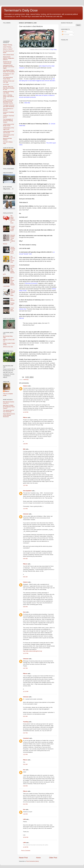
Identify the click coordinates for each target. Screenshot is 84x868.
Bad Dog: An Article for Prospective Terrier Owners (9, 407)
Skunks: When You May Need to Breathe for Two (9, 88)
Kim (24, 770)
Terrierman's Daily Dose (21, 10)
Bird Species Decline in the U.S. (9, 403)
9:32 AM (25, 764)
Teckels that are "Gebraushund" (7, 62)
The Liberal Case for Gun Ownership (8, 411)
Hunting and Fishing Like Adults (8, 92)
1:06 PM (25, 444)
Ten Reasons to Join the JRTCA (8, 74)
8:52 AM (25, 577)
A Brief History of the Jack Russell (9, 132)
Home (38, 858)
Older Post (53, 858)
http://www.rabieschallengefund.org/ (33, 651)
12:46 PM (26, 847)
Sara (24, 612)
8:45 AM (25, 559)
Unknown (26, 514)
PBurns (25, 417)
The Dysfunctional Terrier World (8, 78)
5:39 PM (25, 786)
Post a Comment (26, 851)
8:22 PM (25, 804)
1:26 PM (25, 814)
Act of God (6, 84)
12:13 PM (26, 691)
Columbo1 (26, 738)
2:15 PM (25, 754)
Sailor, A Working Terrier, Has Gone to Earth (8, 97)
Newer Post (23, 858)
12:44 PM (26, 412)
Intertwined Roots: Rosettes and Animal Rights (9, 67)
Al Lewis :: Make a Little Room (13, 228)
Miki (24, 449)
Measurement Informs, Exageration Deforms (9, 58)
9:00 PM (25, 607)
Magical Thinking (8, 45)
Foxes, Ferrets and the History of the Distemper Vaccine (8, 101)
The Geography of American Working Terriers (8, 121)
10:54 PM (26, 837)
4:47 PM (25, 668)
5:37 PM (25, 733)
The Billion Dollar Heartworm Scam (13, 219)
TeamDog (26, 722)
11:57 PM (26, 653)
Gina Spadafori (27, 491)
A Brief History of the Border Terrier (9, 125)
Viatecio (25, 386)
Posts (64, 32)
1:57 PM (25, 485)
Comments (66, 35)
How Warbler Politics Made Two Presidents (9, 71)
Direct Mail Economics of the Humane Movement (9, 415)
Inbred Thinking (7, 47)
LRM (24, 819)
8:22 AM (25, 716)
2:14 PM (25, 509)
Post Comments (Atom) (33, 861)
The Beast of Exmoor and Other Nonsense (9, 106)
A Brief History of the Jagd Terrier (9, 129)
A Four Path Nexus (12, 309)
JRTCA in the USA (8, 347)
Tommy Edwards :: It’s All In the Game (13, 250)
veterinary (26, 380)
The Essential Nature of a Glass (13, 292)
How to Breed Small (8, 55)
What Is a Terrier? (8, 49)
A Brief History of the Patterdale (9, 136)
